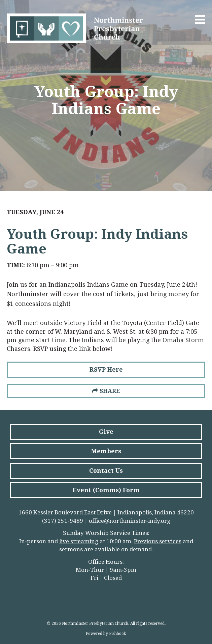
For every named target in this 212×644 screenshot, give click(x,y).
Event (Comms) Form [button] (106, 490)
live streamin (77, 541)
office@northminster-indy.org (130, 521)
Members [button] (106, 451)
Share (110, 391)
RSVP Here (106, 370)
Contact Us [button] (106, 471)
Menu (200, 19)
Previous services (158, 541)
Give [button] (106, 432)
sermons (71, 549)
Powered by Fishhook (106, 634)
